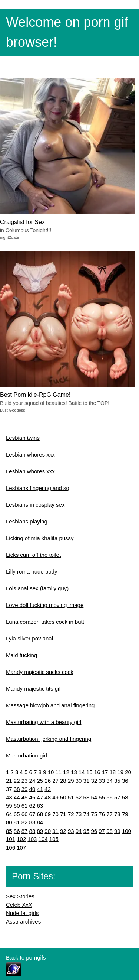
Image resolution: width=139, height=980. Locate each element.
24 (32, 781)
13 (74, 772)
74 (87, 814)
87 (25, 831)
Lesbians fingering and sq (38, 488)
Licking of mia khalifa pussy (40, 538)
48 (48, 797)
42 (48, 789)
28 (63, 781)
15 (90, 772)
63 (40, 806)
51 (71, 797)
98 (110, 831)
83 (32, 822)
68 (40, 814)
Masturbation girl (27, 755)
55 (102, 797)
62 (32, 806)
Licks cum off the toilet (33, 555)
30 (79, 781)
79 (125, 814)
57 (117, 797)
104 (43, 839)
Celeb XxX (19, 905)
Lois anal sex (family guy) (37, 588)
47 (40, 797)
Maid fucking (21, 655)
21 (9, 781)
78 (117, 814)
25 (40, 781)
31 (87, 781)
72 (71, 814)
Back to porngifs (26, 958)
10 (51, 772)
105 (54, 839)
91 (55, 831)
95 (87, 831)
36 (125, 781)
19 (120, 772)
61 (25, 806)
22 (17, 781)
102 (21, 839)
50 (63, 797)
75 (94, 814)
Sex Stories (20, 896)
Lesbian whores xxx (30, 455)
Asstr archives (23, 921)
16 (97, 772)
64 (9, 814)
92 (63, 831)
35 (117, 781)
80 (9, 822)
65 (17, 814)
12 (66, 772)
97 (102, 831)
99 (117, 831)
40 (32, 789)
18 (113, 772)
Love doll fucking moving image (45, 605)
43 (9, 797)
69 (48, 814)
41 (40, 789)
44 (17, 797)
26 (48, 781)
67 (32, 814)
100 (127, 831)
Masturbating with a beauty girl (44, 722)
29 (71, 781)
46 (32, 797)
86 (17, 831)
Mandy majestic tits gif (33, 689)
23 (25, 781)
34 (110, 781)
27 (55, 781)
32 (94, 781)
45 (25, 797)
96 (94, 831)
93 (71, 831)
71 (63, 814)
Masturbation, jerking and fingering (49, 739)
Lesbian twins (23, 438)
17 (105, 772)
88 (32, 831)
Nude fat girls (22, 913)
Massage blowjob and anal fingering (50, 705)
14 (82, 772)
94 (79, 831)
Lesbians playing (27, 521)
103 (32, 839)
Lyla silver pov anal (29, 638)
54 (94, 797)
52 (79, 797)
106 (11, 848)
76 (102, 814)
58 (125, 797)
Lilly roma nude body (32, 572)
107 (21, 848)
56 (110, 797)
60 (17, 806)
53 (87, 797)
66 (25, 814)
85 (9, 831)
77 (110, 814)
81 (17, 822)
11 (59, 772)
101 (11, 839)
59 (9, 806)
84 (40, 822)
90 (48, 831)
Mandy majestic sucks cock (40, 672)
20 (128, 772)
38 (17, 789)
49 (55, 797)
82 (25, 822)
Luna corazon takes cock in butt (45, 622)
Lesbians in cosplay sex (35, 505)
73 (79, 814)
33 (102, 781)
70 (55, 814)
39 (25, 789)
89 (40, 831)
